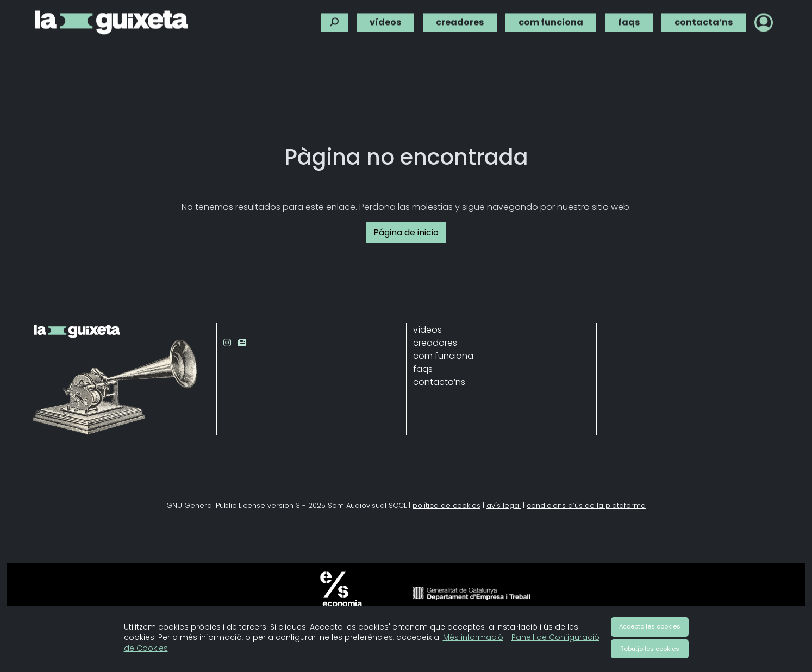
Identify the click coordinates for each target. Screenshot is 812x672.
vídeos (385, 20)
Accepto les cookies (650, 626)
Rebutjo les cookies (650, 649)
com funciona (551, 20)
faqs (629, 20)
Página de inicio (406, 232)
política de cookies (446, 505)
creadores (460, 20)
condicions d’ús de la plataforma (586, 505)
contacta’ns (704, 20)
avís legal (504, 505)
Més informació (473, 637)
